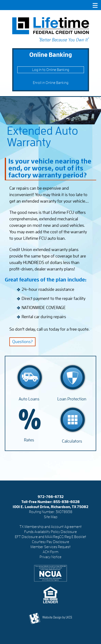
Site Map (51, 517)
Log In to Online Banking (51, 70)
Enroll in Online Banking (51, 83)
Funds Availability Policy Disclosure (50, 532)
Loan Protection (72, 399)
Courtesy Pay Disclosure (50, 542)
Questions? (22, 342)
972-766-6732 (51, 497)
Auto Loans (29, 399)
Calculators (72, 441)
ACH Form (50, 552)
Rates (29, 440)
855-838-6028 (66, 502)
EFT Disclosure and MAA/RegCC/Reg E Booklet (50, 537)
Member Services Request (50, 547)
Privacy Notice (50, 557)
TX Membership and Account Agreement (50, 527)
